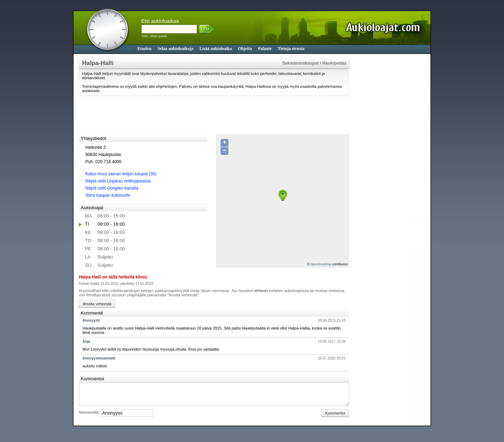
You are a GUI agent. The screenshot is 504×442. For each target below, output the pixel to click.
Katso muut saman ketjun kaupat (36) (121, 174)
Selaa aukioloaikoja (175, 49)
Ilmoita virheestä (97, 304)
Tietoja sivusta (291, 49)
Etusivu (144, 49)
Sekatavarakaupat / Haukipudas (314, 63)
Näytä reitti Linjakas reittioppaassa (118, 181)
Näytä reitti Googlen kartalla (112, 188)
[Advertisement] (384, 165)
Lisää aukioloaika (216, 49)
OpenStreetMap (321, 264)
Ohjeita (245, 49)
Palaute (265, 49)
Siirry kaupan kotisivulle (108, 195)
